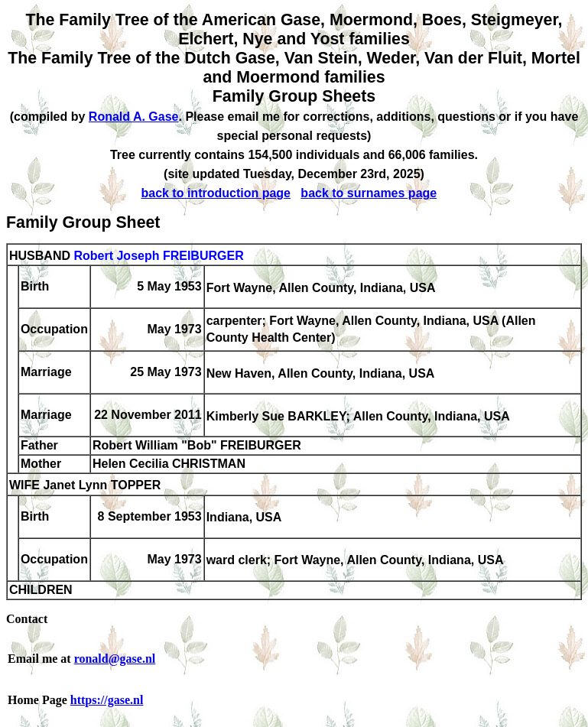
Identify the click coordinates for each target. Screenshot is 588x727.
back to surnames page (369, 193)
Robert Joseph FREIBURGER (158, 256)
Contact (27, 619)
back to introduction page (216, 193)
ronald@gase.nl (115, 659)
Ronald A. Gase (134, 117)
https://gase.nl (107, 700)
